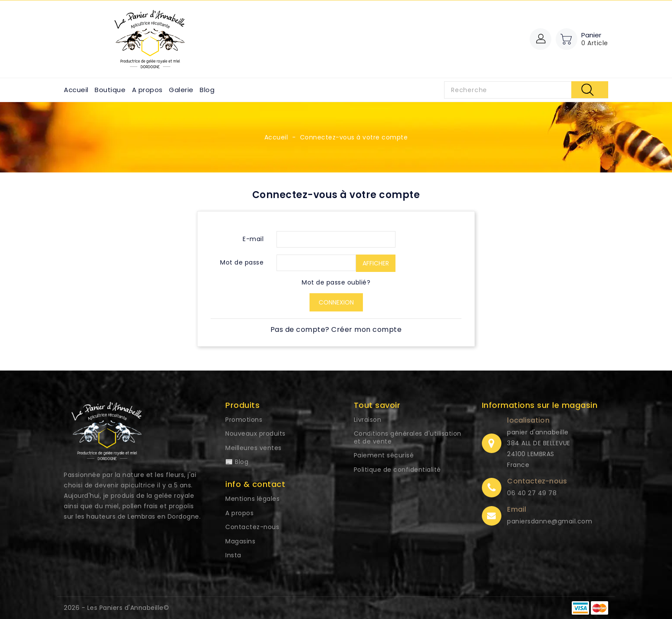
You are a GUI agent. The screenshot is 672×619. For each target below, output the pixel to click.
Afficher (376, 263)
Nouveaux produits (255, 434)
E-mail (253, 239)
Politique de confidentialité (397, 470)
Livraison (368, 420)
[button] (540, 39)
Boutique (110, 90)
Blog (207, 90)
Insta (233, 555)
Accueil (76, 90)
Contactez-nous (252, 527)
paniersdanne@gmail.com (550, 521)
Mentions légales (252, 499)
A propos (147, 90)
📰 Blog (237, 462)
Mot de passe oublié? (336, 282)
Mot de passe (242, 262)
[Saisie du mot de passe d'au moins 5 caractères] (316, 263)
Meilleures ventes (254, 448)
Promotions (244, 420)
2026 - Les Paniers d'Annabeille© (116, 608)
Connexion (336, 302)
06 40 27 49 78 (532, 493)
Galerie (181, 90)
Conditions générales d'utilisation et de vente (408, 437)
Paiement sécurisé (384, 455)
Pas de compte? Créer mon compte (336, 329)
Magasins (240, 541)
